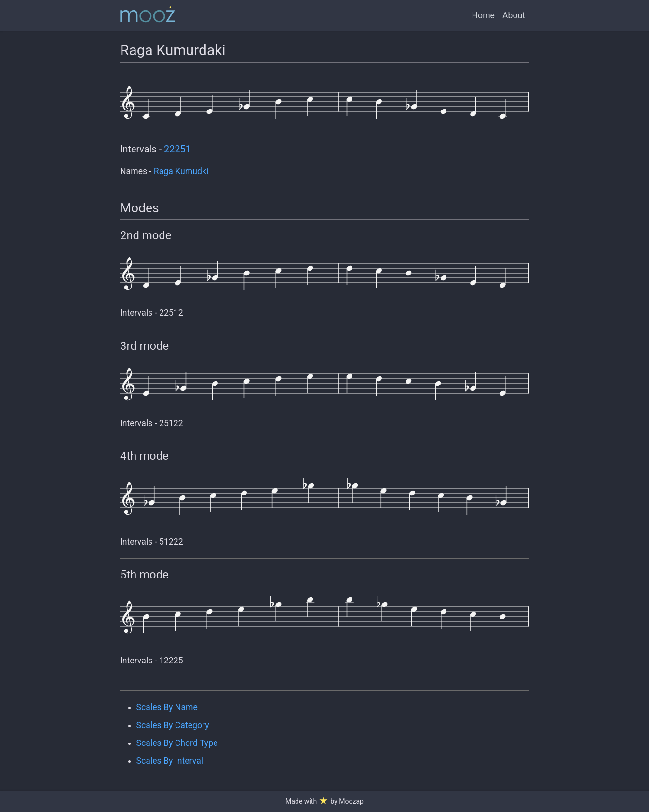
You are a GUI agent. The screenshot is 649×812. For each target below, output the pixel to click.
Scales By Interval (170, 761)
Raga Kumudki (181, 171)
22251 (177, 149)
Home (483, 15)
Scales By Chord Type (177, 743)
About (514, 15)
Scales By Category (173, 725)
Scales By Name (167, 707)
